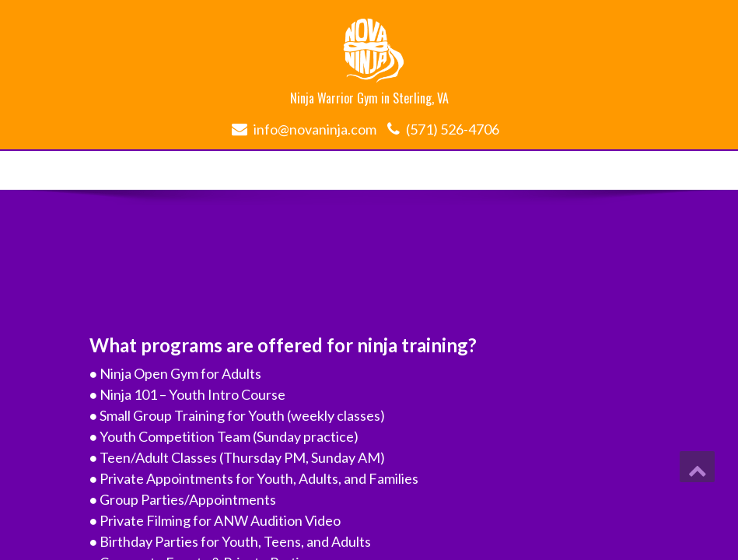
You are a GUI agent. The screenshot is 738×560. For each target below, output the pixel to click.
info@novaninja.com (315, 129)
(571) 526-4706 (453, 129)
